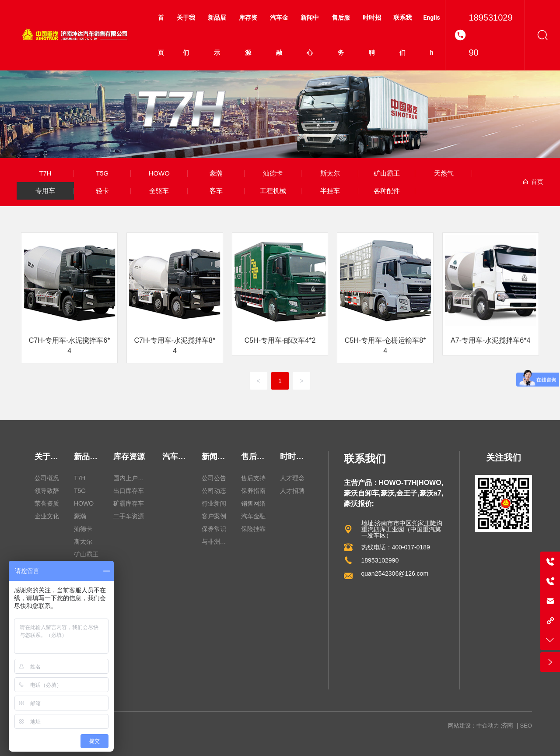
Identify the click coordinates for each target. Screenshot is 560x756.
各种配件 (387, 191)
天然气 (444, 173)
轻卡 (102, 191)
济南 (507, 725)
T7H (45, 173)
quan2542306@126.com (395, 573)
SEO (526, 726)
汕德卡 (273, 173)
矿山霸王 (387, 173)
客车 (216, 191)
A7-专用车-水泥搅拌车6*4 (490, 340)
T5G (102, 173)
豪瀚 (216, 173)
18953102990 (490, 35)
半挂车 (330, 191)
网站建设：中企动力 (474, 726)
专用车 (45, 191)
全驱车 (159, 191)
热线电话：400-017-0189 (396, 547)
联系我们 (365, 459)
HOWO (159, 173)
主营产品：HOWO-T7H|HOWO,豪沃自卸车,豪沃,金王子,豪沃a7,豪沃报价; (394, 493)
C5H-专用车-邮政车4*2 (280, 340)
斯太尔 (330, 173)
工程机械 (273, 191)
